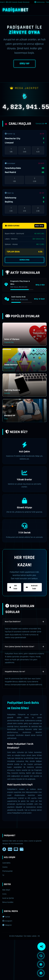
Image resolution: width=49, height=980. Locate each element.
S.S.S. (5, 894)
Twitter (6, 917)
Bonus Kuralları (8, 902)
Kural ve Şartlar (8, 898)
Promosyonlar (8, 871)
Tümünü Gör (41, 124)
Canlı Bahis (6, 863)
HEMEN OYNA (24, 260)
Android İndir (32, 587)
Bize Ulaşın (6, 890)
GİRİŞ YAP (24, 64)
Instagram (7, 921)
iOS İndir (13, 587)
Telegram (7, 925)
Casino (5, 867)
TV (3, 875)
